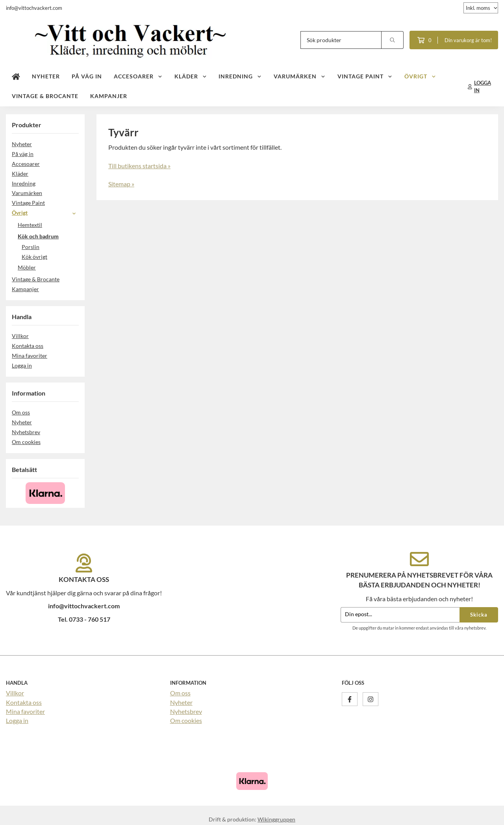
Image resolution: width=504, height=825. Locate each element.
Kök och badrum (48, 236)
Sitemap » (121, 184)
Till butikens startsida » (139, 166)
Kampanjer (109, 96)
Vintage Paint (365, 76)
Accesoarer (138, 76)
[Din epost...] (400, 615)
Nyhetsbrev (26, 432)
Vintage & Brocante (45, 96)
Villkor (20, 336)
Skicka (479, 615)
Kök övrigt (34, 257)
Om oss (21, 412)
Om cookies (26, 442)
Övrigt (420, 76)
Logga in (22, 365)
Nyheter (46, 76)
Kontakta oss (28, 346)
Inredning (240, 76)
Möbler (48, 267)
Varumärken (300, 76)
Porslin (31, 247)
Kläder (191, 76)
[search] (393, 40)
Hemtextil (48, 225)
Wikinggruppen (276, 819)
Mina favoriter (30, 356)
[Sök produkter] (341, 40)
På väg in (87, 76)
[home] (16, 77)
